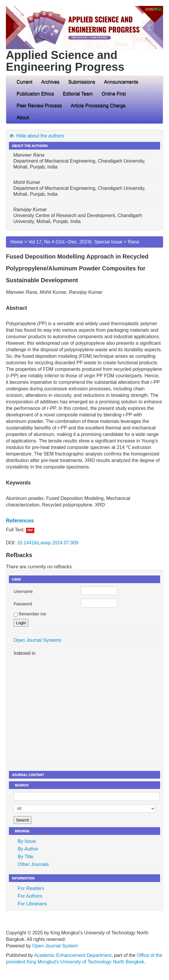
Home (17, 242)
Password (23, 604)
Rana (133, 242)
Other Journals (33, 864)
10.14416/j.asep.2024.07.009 (48, 543)
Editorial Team (78, 94)
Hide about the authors (37, 136)
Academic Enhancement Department (73, 955)
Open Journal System (55, 946)
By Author (28, 849)
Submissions (82, 82)
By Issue (27, 841)
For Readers (31, 888)
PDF (30, 530)
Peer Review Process (39, 106)
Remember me (32, 614)
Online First (114, 94)
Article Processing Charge (98, 106)
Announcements (121, 82)
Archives (50, 82)
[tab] (84, 521)
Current (24, 82)
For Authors (30, 896)
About (25, 117)
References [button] (20, 521)
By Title (25, 857)
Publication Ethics (35, 94)
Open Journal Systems (37, 640)
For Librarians (32, 904)
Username (23, 591)
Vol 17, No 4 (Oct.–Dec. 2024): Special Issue (75, 242)
